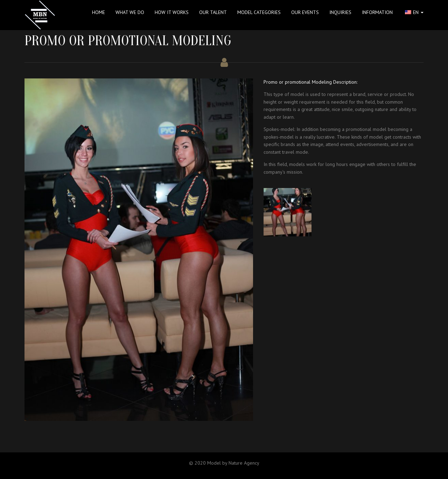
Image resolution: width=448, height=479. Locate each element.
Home (99, 12)
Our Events (305, 12)
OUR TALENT (213, 12)
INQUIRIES (340, 12)
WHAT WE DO (130, 12)
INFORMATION (377, 12)
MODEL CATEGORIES (259, 12)
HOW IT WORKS (172, 12)
